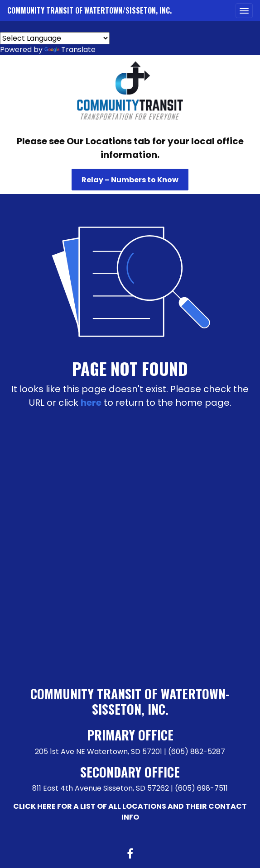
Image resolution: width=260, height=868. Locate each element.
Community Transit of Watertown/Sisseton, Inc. (89, 10)
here (91, 403)
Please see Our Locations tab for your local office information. (130, 148)
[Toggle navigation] (244, 11)
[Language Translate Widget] (55, 38)
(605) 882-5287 (197, 752)
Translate (70, 50)
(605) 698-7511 (201, 788)
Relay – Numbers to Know (130, 180)
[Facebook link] (130, 854)
